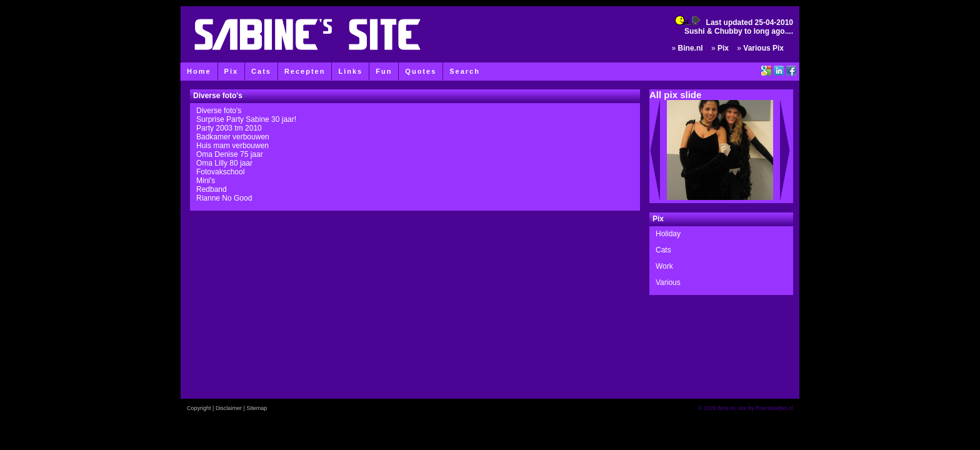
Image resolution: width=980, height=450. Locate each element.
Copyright (199, 408)
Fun (384, 71)
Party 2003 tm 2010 (229, 128)
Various (668, 282)
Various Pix (763, 48)
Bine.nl (691, 48)
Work (664, 266)
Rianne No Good (224, 198)
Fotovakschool (220, 172)
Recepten (305, 71)
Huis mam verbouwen (232, 146)
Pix (232, 71)
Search (465, 71)
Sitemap (257, 408)
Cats (261, 71)
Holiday (668, 234)
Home (199, 71)
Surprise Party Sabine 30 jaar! (246, 119)
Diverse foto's (219, 111)
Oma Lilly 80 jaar (224, 163)
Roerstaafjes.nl (774, 408)
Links (350, 71)
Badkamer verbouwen (233, 137)
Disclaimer (229, 408)
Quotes (421, 71)
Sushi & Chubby (713, 31)
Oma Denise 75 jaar (230, 154)
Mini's (206, 181)
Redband (212, 189)
